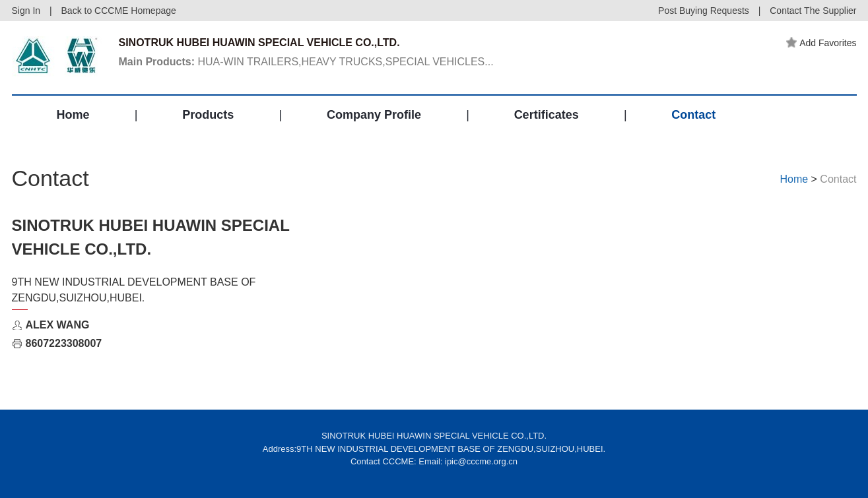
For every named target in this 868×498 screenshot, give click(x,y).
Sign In (26, 11)
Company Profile (374, 115)
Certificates (547, 115)
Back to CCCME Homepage (119, 11)
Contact (693, 115)
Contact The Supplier (813, 11)
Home (73, 115)
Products (208, 115)
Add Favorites (821, 43)
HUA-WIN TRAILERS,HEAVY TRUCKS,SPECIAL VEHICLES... (306, 62)
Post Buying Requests (704, 11)
